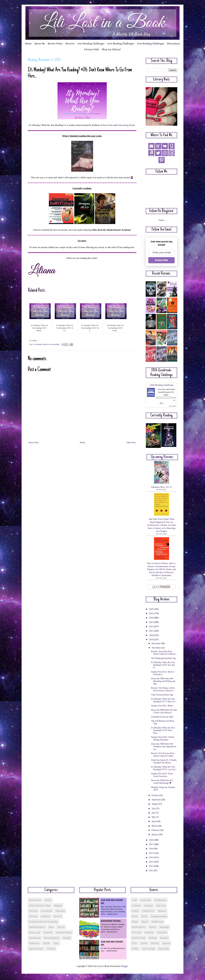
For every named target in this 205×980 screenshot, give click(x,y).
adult (134, 900)
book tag (33, 911)
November (156, 648)
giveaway (33, 916)
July (154, 808)
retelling (153, 938)
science (144, 943)
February (156, 830)
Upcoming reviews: (162, 457)
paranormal (162, 932)
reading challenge (64, 932)
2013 (152, 862)
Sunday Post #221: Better (162, 706)
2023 (152, 622)
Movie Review (35, 900)
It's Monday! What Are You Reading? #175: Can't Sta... (164, 768)
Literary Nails (92, 49)
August (155, 804)
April (154, 821)
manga (135, 922)
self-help (155, 943)
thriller (135, 949)
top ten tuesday (36, 949)
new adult (136, 932)
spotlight (67, 938)
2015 (152, 853)
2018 (152, 840)
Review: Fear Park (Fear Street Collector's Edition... (164, 653)
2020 (152, 635)
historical (162, 911)
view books (172, 406)
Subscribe (162, 260)
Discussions (173, 44)
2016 (152, 849)
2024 (152, 618)
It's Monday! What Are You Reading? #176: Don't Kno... (163, 730)
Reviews (70, 44)
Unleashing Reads (126, 125)
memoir (145, 922)
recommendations (52, 938)
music (51, 927)
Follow (162, 220)
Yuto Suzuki (162, 490)
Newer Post (34, 443)
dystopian (148, 906)
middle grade (157, 922)
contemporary (160, 900)
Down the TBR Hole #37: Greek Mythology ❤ (162, 782)
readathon (48, 932)
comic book (146, 900)
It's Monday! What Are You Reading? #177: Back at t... (164, 700)
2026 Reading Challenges (151, 44)
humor (144, 916)
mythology (164, 927)
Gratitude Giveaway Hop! (162, 717)
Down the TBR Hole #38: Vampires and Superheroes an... (164, 747)
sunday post (34, 943)
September (156, 800)
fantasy (135, 911)
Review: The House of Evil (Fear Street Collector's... (163, 689)
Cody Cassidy (162, 534)
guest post (46, 916)
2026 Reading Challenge (162, 385)
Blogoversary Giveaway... (111, 921)
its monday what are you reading (46, 344)
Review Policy (55, 44)
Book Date (108, 125)
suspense (166, 943)
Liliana (160, 389)
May (154, 817)
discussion (60, 911)
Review (48, 900)
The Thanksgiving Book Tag (163, 658)
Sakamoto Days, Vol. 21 (161, 487)
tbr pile (46, 943)
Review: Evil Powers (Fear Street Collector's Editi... (163, 755)
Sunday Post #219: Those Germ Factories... (162, 775)
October (155, 795)
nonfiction (149, 932)
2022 (152, 627)
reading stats (35, 938)
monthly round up (37, 927)
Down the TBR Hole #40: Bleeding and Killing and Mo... (163, 681)
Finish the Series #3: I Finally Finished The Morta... (164, 761)
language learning (159, 916)
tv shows (51, 949)
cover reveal (46, 911)
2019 (152, 640)
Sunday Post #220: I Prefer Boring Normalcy (163, 738)
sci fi (134, 943)
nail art (61, 927)
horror (135, 916)
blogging (58, 906)
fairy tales (161, 906)
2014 (152, 857)
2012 (152, 866)
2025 (152, 613)
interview (58, 916)
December (156, 643)
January (155, 834)
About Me (40, 44)
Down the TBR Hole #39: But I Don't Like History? (164, 711)
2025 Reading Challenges (121, 44)
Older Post (131, 443)
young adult (163, 949)
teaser (56, 943)
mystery (153, 927)
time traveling (148, 949)
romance (164, 938)
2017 (152, 844)
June (154, 813)
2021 (152, 631)
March (155, 826)
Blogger (125, 966)
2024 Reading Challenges (91, 44)
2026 (152, 609)
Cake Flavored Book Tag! (162, 695)
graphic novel (148, 911)
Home (28, 44)
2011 (151, 871)
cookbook (136, 906)
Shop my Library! (111, 49)
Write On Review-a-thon (40, 906)
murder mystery (139, 927)
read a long (35, 932)
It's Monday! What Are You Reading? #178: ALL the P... (163, 665)
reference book (139, 938)
